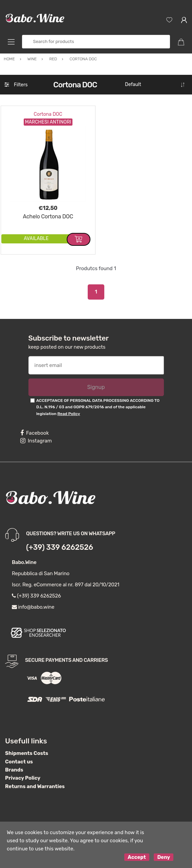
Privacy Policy (23, 778)
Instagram (36, 441)
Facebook (35, 433)
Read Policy (69, 414)
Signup (96, 387)
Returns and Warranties (35, 786)
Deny (164, 857)
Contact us (19, 762)
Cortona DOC (48, 114)
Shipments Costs (27, 753)
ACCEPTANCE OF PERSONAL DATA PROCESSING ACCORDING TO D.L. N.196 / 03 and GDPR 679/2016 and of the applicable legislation (98, 407)
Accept (137, 857)
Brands (14, 770)
